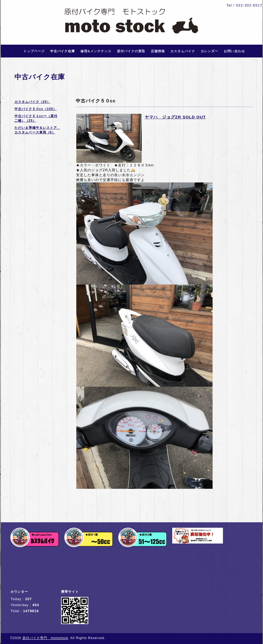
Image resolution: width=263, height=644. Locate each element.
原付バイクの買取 (131, 51)
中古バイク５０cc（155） (36, 109)
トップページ (34, 51)
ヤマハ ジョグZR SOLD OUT (175, 117)
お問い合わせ (234, 51)
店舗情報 (158, 51)
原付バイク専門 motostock (45, 638)
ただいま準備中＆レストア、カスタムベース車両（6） (37, 130)
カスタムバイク (183, 51)
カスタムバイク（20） (32, 102)
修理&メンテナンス (96, 51)
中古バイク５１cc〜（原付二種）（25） (36, 118)
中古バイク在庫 (63, 51)
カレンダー (209, 51)
